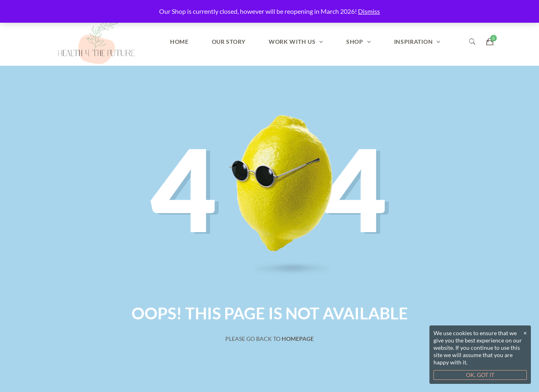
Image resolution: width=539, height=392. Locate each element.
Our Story (229, 42)
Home (179, 42)
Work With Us (292, 42)
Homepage (298, 339)
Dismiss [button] (369, 11)
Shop (355, 42)
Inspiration (414, 42)
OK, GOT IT (480, 375)
